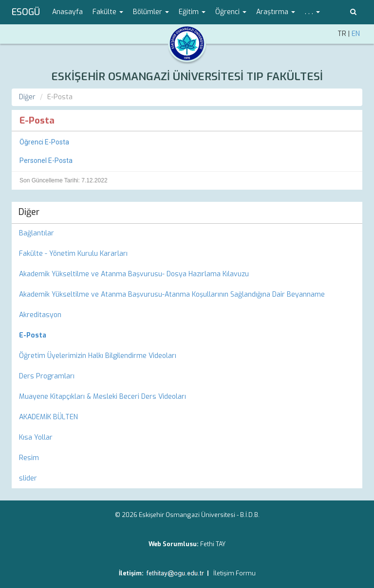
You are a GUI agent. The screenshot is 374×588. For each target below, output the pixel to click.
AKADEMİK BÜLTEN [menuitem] (48, 417)
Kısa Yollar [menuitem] (36, 437)
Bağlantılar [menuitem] (37, 233)
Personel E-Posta (46, 160)
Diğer (27, 97)
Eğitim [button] (192, 12)
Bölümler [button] (151, 12)
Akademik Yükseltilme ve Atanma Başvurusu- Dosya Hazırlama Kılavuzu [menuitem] (134, 274)
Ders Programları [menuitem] (47, 376)
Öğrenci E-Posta (44, 142)
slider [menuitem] (28, 478)
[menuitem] (187, 336)
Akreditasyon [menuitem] (40, 315)
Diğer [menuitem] (29, 212)
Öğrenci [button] (231, 12)
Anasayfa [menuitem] (67, 12)
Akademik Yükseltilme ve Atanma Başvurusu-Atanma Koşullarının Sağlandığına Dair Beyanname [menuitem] (172, 294)
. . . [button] (312, 12)
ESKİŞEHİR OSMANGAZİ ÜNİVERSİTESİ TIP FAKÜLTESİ (187, 77)
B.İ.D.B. (250, 515)
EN (356, 34)
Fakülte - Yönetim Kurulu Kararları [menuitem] (73, 254)
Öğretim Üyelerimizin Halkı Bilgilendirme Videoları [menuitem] (98, 356)
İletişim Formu (234, 573)
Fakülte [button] (108, 12)
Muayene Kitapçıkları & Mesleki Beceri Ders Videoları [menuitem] (103, 397)
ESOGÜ (26, 12)
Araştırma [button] (276, 12)
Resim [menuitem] (29, 458)
